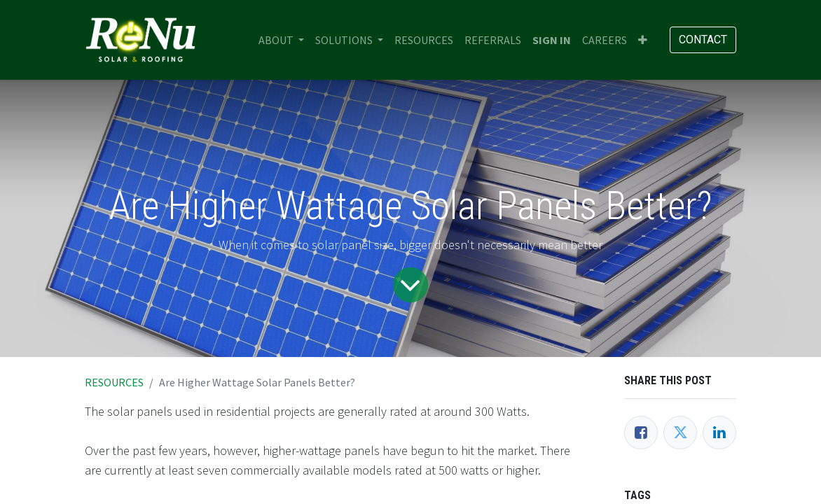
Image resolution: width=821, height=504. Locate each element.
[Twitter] (680, 433)
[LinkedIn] (719, 433)
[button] (643, 40)
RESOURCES (114, 382)
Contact (703, 40)
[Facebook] (641, 433)
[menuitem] (424, 40)
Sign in (552, 40)
